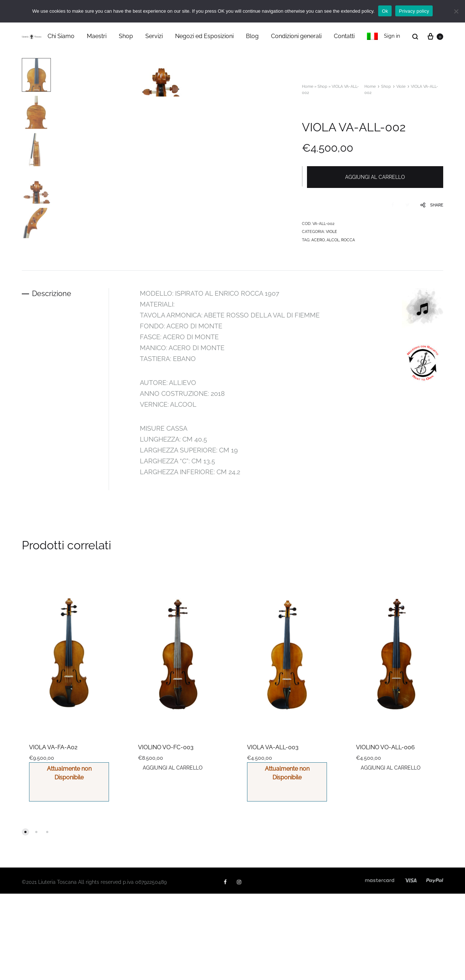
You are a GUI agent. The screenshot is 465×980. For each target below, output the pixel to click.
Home (308, 87)
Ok (385, 11)
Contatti (344, 36)
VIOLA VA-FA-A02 (53, 834)
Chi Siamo (61, 36)
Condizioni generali (296, 36)
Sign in (392, 36)
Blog (252, 36)
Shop (126, 36)
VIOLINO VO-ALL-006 (385, 834)
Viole (401, 87)
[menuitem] (372, 36)
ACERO (318, 240)
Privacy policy (414, 11)
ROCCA (348, 240)
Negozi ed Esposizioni (204, 36)
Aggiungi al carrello (376, 177)
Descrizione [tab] (52, 380)
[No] (456, 11)
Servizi (154, 36)
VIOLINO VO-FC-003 (166, 834)
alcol (333, 240)
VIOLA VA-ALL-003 (273, 834)
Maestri (97, 36)
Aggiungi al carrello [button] (173, 854)
